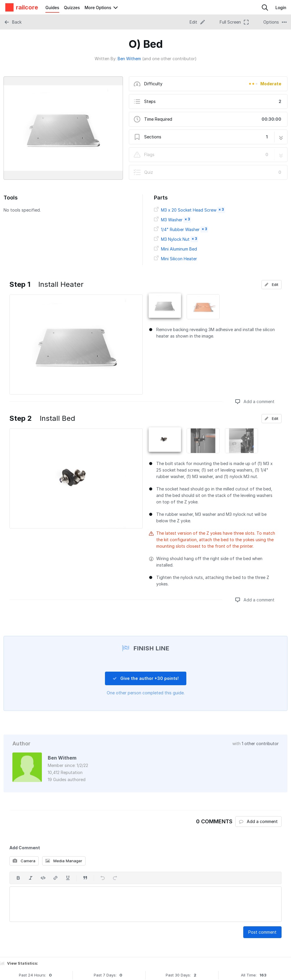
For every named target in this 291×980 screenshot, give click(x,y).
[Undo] (103, 878)
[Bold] (18, 878)
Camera (24, 861)
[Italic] (31, 878)
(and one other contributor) (169, 59)
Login (281, 8)
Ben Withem (129, 59)
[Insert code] (43, 878)
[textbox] (145, 904)
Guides (52, 8)
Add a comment (255, 401)
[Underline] (68, 878)
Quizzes (72, 8)
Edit (272, 284)
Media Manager (64, 861)
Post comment (262, 932)
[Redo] (115, 878)
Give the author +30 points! (146, 678)
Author (21, 743)
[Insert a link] (55, 878)
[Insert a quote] (85, 878)
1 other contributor (260, 743)
